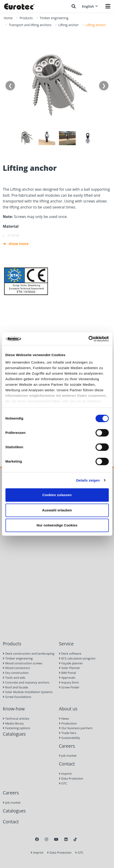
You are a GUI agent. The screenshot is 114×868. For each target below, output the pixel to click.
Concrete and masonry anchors (26, 682)
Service (66, 644)
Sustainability (70, 738)
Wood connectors (16, 668)
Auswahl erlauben (57, 510)
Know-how (14, 709)
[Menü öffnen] (108, 6)
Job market (68, 756)
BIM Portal (68, 673)
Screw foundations (17, 697)
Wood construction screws (23, 663)
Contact (67, 764)
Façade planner (71, 663)
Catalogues (14, 734)
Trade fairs (68, 733)
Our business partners (76, 728)
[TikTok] (75, 839)
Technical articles (16, 719)
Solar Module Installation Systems (28, 692)
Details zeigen (88, 480)
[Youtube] (56, 839)
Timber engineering (54, 18)
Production (68, 723)
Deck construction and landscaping (29, 653)
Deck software (70, 653)
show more (19, 244)
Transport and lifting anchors (30, 25)
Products (26, 18)
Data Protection (71, 778)
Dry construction (16, 673)
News (64, 719)
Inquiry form (69, 682)
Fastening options (16, 728)
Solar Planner (70, 668)
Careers (67, 746)
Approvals (67, 678)
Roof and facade (15, 687)
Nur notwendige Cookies (57, 525)
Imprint (65, 774)
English (90, 6)
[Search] (74, 6)
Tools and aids (14, 678)
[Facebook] (37, 839)
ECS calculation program (77, 658)
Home (8, 18)
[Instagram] (46, 839)
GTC (63, 783)
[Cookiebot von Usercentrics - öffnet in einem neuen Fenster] (88, 339)
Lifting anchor (69, 25)
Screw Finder (69, 687)
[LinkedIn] (66, 839)
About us (68, 709)
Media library (13, 723)
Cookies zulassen (57, 495)
